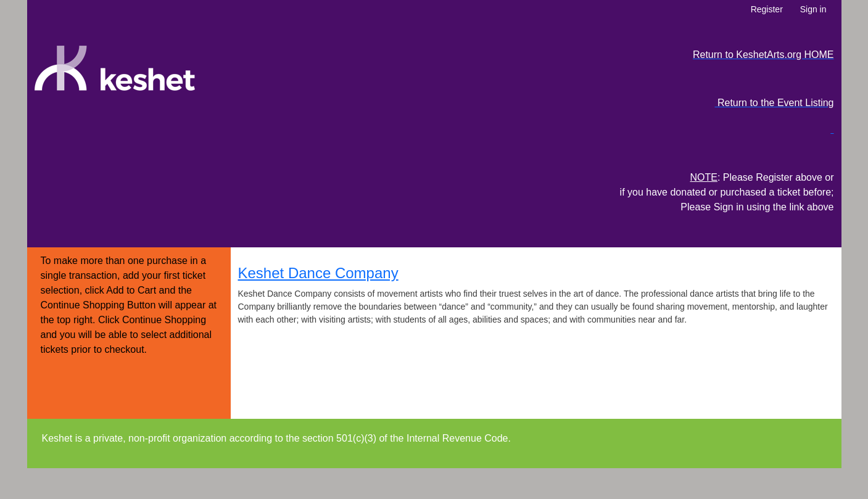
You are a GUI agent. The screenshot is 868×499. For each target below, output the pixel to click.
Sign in (813, 9)
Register (767, 9)
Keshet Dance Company (318, 273)
